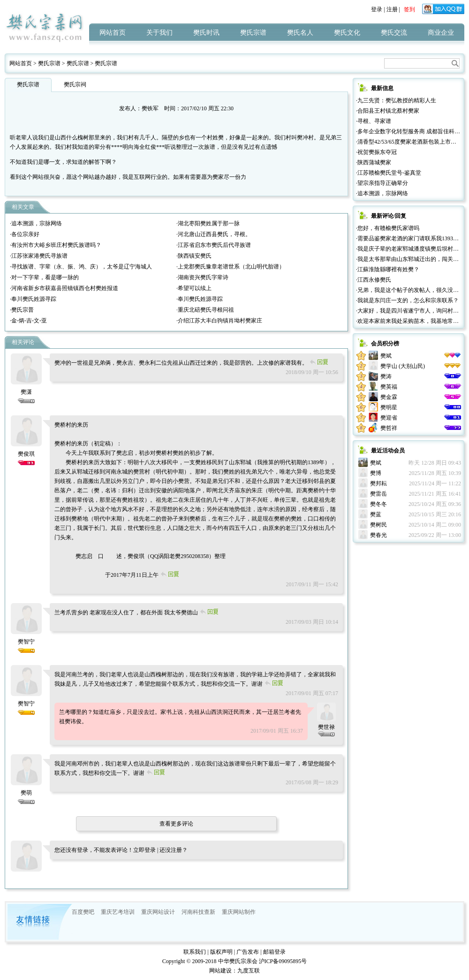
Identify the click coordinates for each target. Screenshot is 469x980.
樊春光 (378, 535)
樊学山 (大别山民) (403, 366)
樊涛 (386, 376)
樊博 (376, 473)
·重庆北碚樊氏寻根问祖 (205, 310)
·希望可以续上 (194, 288)
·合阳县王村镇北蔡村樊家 (388, 111)
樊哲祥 (389, 428)
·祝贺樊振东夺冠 (376, 152)
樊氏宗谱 (253, 33)
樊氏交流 (394, 33)
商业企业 (441, 33)
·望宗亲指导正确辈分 (382, 183)
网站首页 (113, 33)
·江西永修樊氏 (374, 280)
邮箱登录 (274, 952)
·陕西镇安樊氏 (194, 256)
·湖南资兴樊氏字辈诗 (202, 277)
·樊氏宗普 (22, 310)
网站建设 (220, 971)
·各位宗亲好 (25, 234)
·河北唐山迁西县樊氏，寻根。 (214, 234)
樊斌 (386, 356)
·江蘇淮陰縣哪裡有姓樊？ (388, 269)
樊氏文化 (347, 33)
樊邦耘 (378, 483)
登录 (377, 9)
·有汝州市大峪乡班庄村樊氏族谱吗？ (56, 245)
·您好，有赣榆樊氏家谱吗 (388, 228)
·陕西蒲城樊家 (374, 162)
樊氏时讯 (206, 33)
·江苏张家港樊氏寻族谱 (39, 256)
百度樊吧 (83, 912)
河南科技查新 (198, 912)
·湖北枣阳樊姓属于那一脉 (208, 223)
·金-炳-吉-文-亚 (28, 321)
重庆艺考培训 (118, 912)
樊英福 (389, 387)
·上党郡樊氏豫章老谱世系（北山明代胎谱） (231, 267)
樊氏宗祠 (75, 84)
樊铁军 (150, 108)
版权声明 (221, 952)
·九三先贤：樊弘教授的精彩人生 (396, 100)
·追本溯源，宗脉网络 (36, 223)
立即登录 (144, 850)
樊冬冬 (378, 504)
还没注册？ (174, 850)
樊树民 (378, 525)
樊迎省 (389, 418)
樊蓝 (376, 514)
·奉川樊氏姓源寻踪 (33, 299)
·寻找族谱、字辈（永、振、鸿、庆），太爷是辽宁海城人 (81, 267)
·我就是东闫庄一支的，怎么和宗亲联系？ (407, 300)
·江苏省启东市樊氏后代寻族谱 (214, 245)
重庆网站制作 (239, 912)
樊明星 (389, 407)
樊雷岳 (378, 494)
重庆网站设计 (158, 912)
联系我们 (195, 952)
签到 (409, 9)
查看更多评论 (176, 824)
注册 (392, 9)
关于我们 (159, 33)
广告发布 (248, 952)
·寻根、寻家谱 (374, 121)
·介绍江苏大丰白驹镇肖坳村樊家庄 (219, 321)
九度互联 (249, 971)
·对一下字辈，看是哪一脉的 (44, 277)
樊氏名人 (300, 33)
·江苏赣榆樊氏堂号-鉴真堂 (389, 173)
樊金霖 (389, 397)
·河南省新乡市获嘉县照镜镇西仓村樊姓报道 (64, 288)
